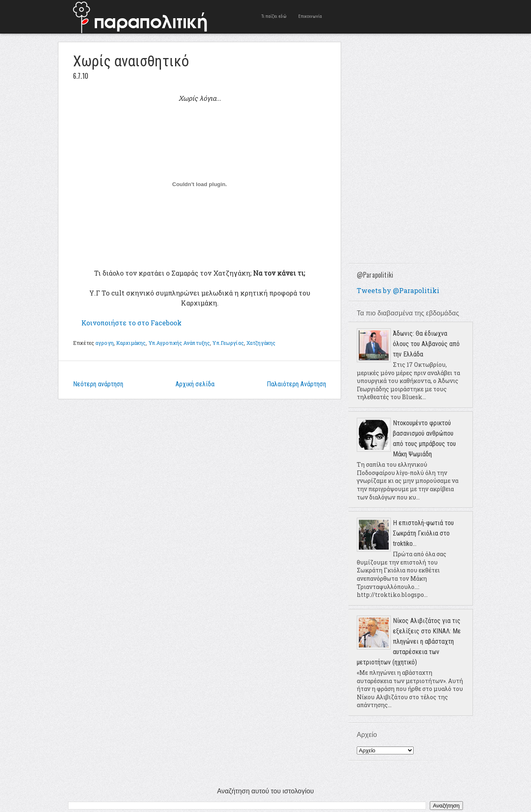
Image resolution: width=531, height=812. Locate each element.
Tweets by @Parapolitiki (398, 290)
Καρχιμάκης (131, 343)
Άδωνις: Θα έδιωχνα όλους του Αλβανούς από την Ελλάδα (426, 344)
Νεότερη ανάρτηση (98, 384)
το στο (132, 323)
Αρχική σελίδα (195, 384)
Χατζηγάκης (261, 343)
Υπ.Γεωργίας (228, 343)
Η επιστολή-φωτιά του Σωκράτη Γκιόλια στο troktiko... (423, 533)
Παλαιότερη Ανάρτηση (296, 384)
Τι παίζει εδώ (274, 16)
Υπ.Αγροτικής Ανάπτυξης (179, 343)
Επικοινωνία (310, 16)
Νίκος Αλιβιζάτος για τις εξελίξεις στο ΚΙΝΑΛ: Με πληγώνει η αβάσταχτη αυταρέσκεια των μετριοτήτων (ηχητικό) (409, 641)
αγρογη (105, 343)
